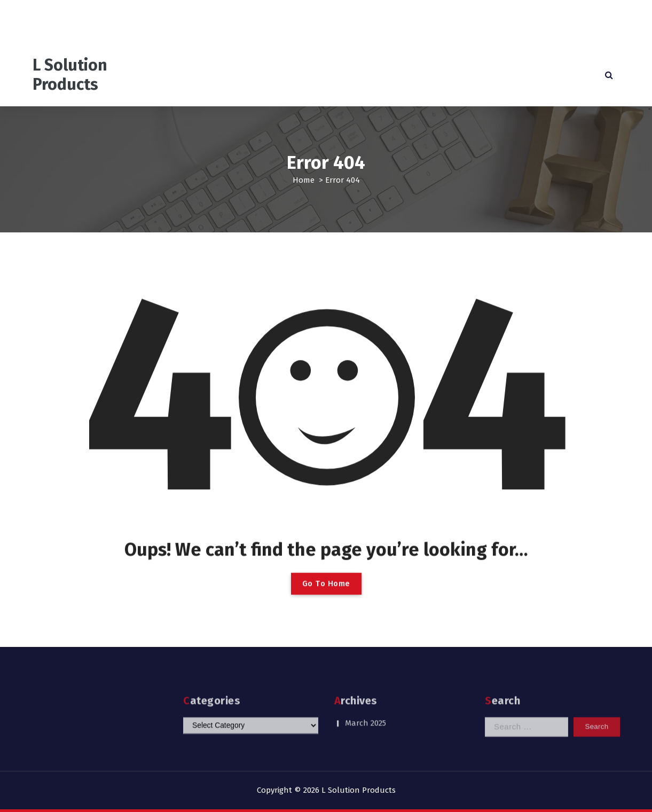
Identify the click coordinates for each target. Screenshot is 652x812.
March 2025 (366, 712)
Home (304, 180)
